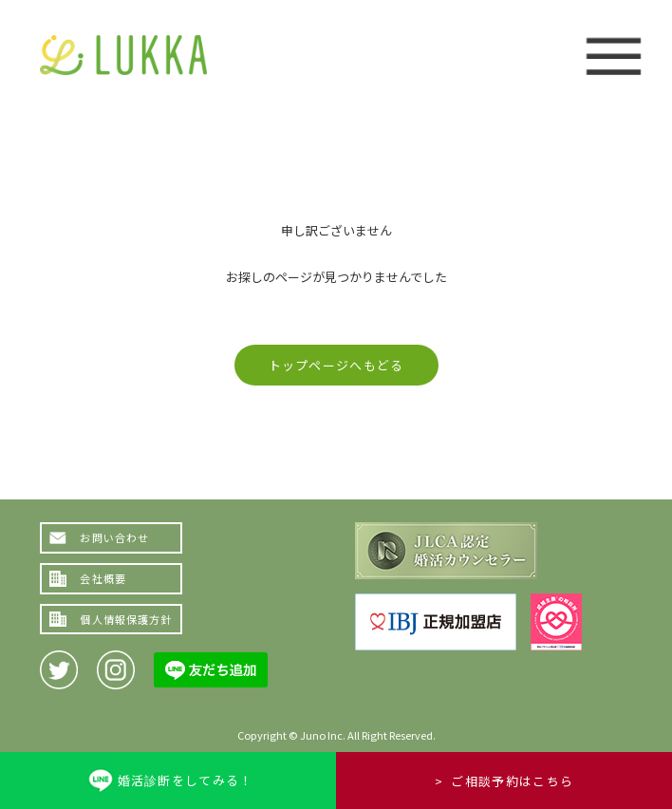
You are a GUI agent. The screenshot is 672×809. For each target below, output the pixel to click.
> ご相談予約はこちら (504, 781)
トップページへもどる (336, 365)
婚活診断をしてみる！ (186, 780)
